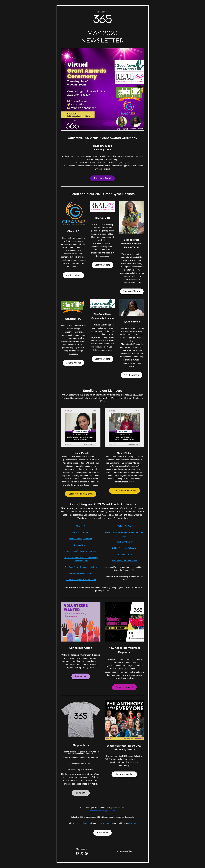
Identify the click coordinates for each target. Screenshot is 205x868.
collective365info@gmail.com (102, 811)
